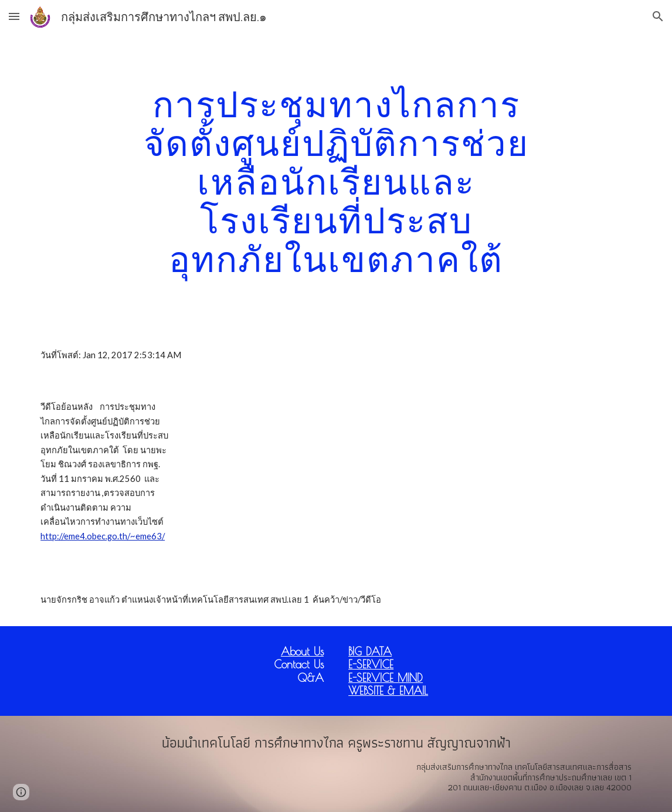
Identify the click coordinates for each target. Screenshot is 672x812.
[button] (14, 16)
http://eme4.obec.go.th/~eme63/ (103, 536)
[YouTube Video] (336, 478)
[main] (336, 181)
